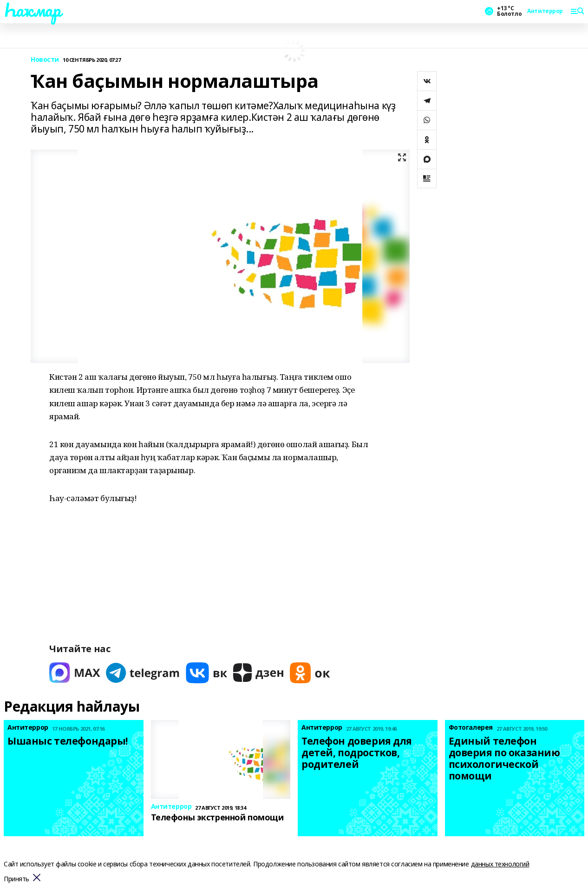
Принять (16, 879)
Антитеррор (545, 11)
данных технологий (500, 864)
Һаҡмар (32, 10)
